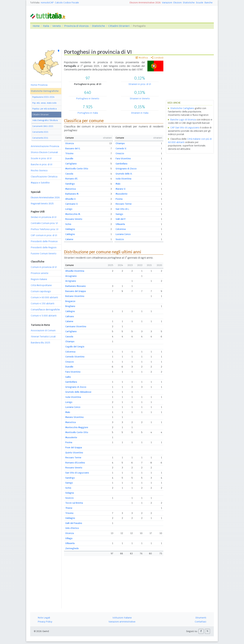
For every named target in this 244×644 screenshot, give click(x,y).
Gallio (68, 377)
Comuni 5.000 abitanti (44, 316)
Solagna (70, 493)
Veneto (57, 26)
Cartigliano (71, 164)
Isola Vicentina (123, 179)
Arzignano (71, 281)
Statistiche (189, 3)
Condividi (157, 58)
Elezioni (177, 3)
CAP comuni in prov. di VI (44, 235)
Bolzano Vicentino (75, 296)
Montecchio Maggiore (77, 427)
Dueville (69, 159)
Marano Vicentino (74, 417)
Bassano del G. (73, 148)
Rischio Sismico (39, 170)
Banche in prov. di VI (42, 164)
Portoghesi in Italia (88, 113)
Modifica (142, 58)
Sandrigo (70, 184)
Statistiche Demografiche (45, 91)
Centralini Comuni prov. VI (44, 223)
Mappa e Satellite (40, 183)
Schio (68, 224)
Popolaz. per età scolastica (44, 109)
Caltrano (70, 316)
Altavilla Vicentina (75, 271)
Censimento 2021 (40, 132)
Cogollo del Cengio (75, 347)
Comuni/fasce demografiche (45, 310)
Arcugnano (71, 276)
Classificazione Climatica (44, 177)
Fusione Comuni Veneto (44, 254)
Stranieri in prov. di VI (140, 84)
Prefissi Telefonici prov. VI (45, 229)
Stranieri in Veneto (140, 98)
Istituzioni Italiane (122, 618)
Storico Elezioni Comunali (44, 152)
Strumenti (201, 618)
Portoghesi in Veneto (88, 98)
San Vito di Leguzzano (77, 473)
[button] (201, 631)
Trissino (69, 153)
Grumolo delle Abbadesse (78, 392)
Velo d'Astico (72, 528)
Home (36, 26)
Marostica (71, 189)
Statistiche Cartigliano (182, 108)
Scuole (200, 3)
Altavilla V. (71, 199)
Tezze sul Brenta (74, 503)
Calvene (69, 239)
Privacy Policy (45, 622)
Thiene (69, 508)
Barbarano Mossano (76, 286)
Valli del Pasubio (74, 523)
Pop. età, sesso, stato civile (44, 103)
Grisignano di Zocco (126, 169)
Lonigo (69, 209)
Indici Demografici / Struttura (45, 120)
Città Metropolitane (41, 285)
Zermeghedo (72, 548)
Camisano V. (72, 204)
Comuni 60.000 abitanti (44, 297)
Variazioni (167, 3)
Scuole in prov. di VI (41, 158)
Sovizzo (120, 239)
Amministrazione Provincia (45, 146)
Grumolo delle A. (124, 174)
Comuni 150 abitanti (43, 303)
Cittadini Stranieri (119, 26)
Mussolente (122, 194)
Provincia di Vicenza (76, 26)
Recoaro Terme (124, 204)
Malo (118, 184)
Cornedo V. (121, 148)
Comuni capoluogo (41, 291)
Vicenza (70, 143)
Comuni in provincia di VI (44, 267)
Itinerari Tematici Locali (43, 337)
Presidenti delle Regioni (44, 247)
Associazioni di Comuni (43, 330)
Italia (46, 26)
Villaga (69, 538)
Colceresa (121, 229)
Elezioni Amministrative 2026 (145, 3)
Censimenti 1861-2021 (43, 126)
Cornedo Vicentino (75, 357)
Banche (209, 3)
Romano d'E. (72, 179)
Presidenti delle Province (44, 241)
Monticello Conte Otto (77, 169)
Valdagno (70, 229)
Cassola (69, 174)
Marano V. (121, 189)
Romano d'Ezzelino (75, 463)
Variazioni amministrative (122, 622)
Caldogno (70, 234)
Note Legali (44, 618)
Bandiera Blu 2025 (40, 343)
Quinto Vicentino (74, 453)
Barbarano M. (72, 194)
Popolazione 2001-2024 (43, 97)
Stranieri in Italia (140, 113)
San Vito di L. (123, 209)
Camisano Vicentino (76, 326)
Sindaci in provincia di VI (44, 217)
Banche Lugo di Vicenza (183, 120)
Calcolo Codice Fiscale (67, 3)
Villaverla (120, 224)
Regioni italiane (39, 279)
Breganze (70, 301)
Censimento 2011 (40, 138)
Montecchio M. (73, 214)
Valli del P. (121, 219)
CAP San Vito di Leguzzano (185, 128)
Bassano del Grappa (76, 291)
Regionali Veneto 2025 (42, 204)
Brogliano (70, 306)
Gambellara (121, 164)
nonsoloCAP (47, 3)
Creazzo (120, 153)
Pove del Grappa (74, 447)
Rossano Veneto (74, 219)
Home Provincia (39, 85)
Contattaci (200, 622)
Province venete (40, 273)
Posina (119, 199)
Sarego (119, 214)
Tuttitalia (35, 3)
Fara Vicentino (123, 159)
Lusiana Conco (123, 234)
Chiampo (120, 143)
